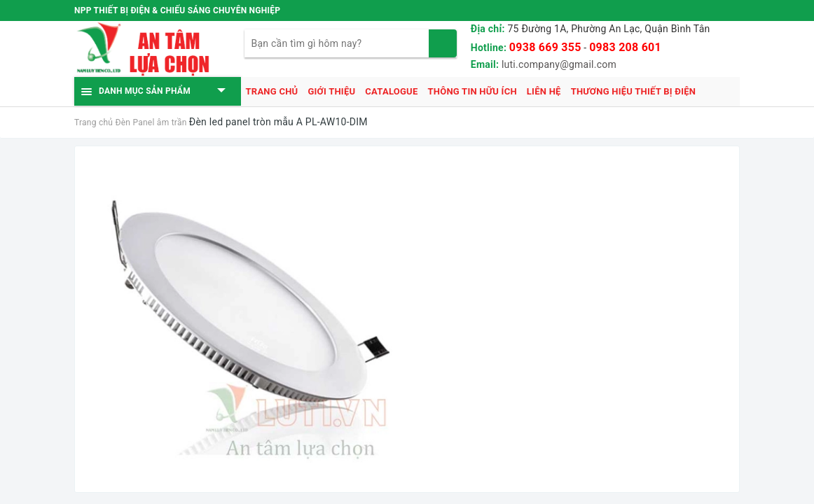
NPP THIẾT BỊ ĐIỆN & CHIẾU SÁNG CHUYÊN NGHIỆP (177, 10)
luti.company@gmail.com (559, 64)
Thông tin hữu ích (472, 91)
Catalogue (391, 91)
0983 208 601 (625, 47)
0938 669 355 (545, 47)
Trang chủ (272, 91)
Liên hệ (544, 91)
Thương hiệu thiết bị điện (634, 91)
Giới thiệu (331, 91)
